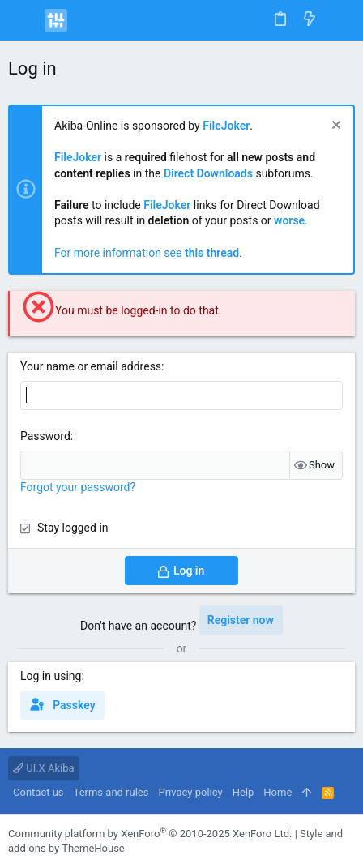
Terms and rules (111, 792)
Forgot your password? (78, 487)
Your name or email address (91, 366)
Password (45, 436)
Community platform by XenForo (150, 834)
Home (278, 792)
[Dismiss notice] (334, 127)
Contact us (38, 792)
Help (243, 792)
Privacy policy (190, 792)
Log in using (51, 676)
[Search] (339, 20)
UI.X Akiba (44, 768)
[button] (24, 20)
